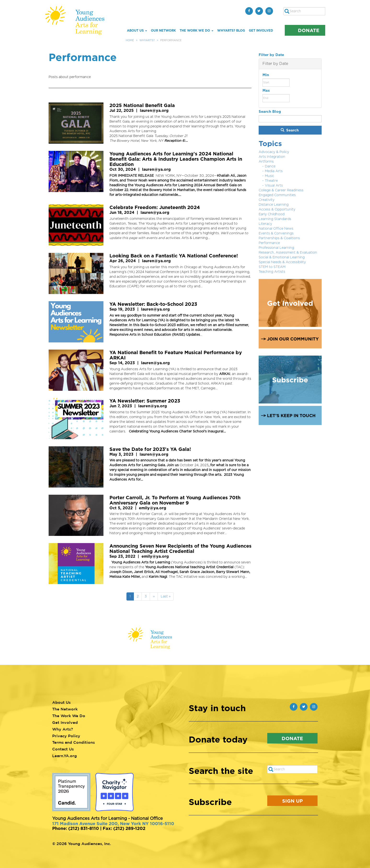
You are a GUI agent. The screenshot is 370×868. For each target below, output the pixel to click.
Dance (270, 166)
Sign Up (292, 801)
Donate (309, 30)
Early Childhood (272, 214)
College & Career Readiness (281, 190)
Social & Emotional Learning (282, 257)
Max (266, 90)
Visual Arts (274, 186)
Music (270, 176)
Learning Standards (275, 219)
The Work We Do (196, 30)
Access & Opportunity (277, 210)
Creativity (267, 200)
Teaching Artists (272, 272)
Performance (269, 243)
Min (266, 75)
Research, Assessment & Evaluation (288, 253)
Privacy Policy (66, 736)
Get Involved (261, 30)
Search (290, 130)
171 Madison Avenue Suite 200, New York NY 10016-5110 (113, 823)
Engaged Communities (277, 195)
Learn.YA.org (65, 756)
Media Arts (274, 171)
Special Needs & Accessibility (282, 262)
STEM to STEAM (272, 267)
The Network (65, 709)
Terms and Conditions (74, 742)
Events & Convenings (276, 233)
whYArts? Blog (231, 30)
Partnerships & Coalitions (279, 238)
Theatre (271, 181)
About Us (137, 30)
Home (130, 40)
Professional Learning (276, 248)
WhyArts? (147, 40)
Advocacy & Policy (274, 152)
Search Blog (270, 111)
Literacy (265, 224)
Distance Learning (274, 205)
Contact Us (63, 749)
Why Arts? (63, 729)
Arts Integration (272, 157)
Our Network (163, 30)
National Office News (276, 229)
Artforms (266, 162)
